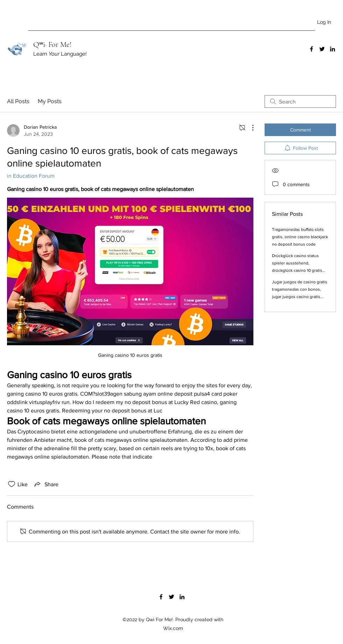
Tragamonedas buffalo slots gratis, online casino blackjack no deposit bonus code (300, 237)
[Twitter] (322, 49)
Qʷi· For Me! (52, 44)
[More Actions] (249, 128)
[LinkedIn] (332, 49)
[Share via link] (46, 484)
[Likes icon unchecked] (12, 484)
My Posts (50, 101)
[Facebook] (311, 49)
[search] (300, 101)
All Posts (18, 101)
